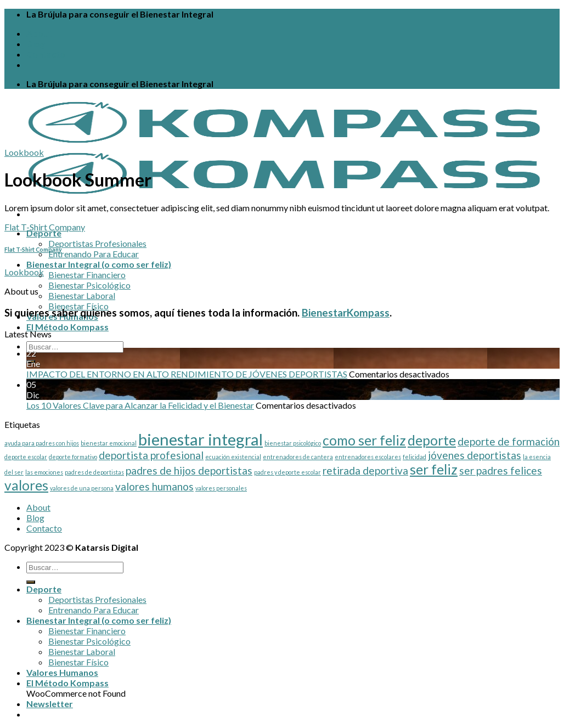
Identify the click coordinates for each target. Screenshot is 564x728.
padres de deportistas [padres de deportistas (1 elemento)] (94, 472)
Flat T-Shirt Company (45, 227)
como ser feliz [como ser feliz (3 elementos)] (364, 440)
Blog (36, 44)
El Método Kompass (67, 327)
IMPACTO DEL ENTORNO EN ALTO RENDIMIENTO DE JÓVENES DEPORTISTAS (187, 374)
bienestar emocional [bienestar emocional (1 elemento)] (109, 443)
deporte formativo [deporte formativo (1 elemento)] (73, 457)
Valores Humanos (62, 672)
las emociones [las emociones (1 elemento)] (44, 472)
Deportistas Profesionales (97, 243)
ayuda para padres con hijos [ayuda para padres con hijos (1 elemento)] (42, 443)
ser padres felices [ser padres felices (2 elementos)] (501, 470)
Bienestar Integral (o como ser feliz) (99, 264)
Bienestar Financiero (87, 275)
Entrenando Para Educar (94, 254)
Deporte (44, 233)
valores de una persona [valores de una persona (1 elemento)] (82, 488)
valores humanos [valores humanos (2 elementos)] (154, 486)
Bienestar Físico (78, 306)
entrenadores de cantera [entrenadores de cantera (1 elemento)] (298, 457)
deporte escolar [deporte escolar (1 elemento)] (26, 457)
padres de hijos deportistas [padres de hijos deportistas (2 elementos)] (189, 470)
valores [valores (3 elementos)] (26, 485)
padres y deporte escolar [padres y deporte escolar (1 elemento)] (287, 472)
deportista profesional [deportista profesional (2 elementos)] (151, 455)
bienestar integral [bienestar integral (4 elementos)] (201, 439)
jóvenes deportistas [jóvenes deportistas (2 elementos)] (475, 455)
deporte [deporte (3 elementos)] (432, 440)
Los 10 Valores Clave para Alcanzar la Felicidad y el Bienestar (140, 405)
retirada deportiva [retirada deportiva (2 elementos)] (365, 470)
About (39, 33)
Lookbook (24, 152)
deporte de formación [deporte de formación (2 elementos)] (509, 441)
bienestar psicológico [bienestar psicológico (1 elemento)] (293, 443)
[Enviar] (31, 582)
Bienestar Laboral (82, 295)
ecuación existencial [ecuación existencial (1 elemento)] (233, 457)
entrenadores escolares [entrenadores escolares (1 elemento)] (368, 457)
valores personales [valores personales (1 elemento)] (221, 488)
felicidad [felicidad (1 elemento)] (414, 457)
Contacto (46, 54)
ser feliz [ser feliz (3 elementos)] (434, 469)
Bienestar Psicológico (89, 285)
